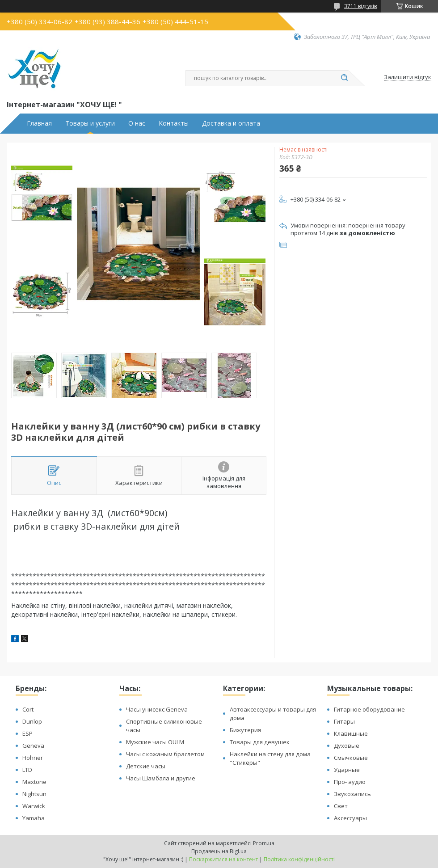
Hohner (33, 758)
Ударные (347, 770)
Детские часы (146, 766)
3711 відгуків (360, 6)
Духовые (347, 746)
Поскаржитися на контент (223, 859)
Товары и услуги (90, 123)
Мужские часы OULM (155, 742)
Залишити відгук (408, 77)
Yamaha (34, 818)
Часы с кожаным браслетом (165, 754)
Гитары (344, 721)
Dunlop (32, 721)
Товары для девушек (260, 742)
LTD (27, 770)
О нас (137, 123)
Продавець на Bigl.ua (219, 851)
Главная (39, 123)
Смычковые (351, 758)
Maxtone (34, 782)
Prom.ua (264, 843)
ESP (27, 733)
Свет (341, 806)
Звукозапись (352, 794)
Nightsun (34, 794)
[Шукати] (344, 78)
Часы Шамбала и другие (161, 778)
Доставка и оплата (231, 123)
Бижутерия (245, 730)
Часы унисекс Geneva (157, 709)
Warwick (34, 806)
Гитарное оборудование (369, 709)
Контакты (174, 123)
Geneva (33, 746)
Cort (28, 709)
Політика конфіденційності (299, 859)
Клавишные (351, 733)
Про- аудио (350, 782)
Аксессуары (350, 818)
